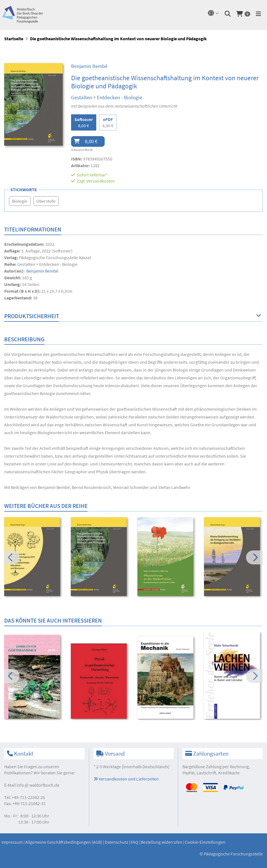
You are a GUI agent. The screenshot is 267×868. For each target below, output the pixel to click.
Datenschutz (116, 842)
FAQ (134, 842)
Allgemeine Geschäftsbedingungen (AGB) (64, 842)
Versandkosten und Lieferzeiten (126, 779)
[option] (34, 557)
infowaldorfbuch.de (38, 785)
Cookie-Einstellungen (205, 842)
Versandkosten (101, 181)
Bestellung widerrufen (162, 842)
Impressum (12, 842)
